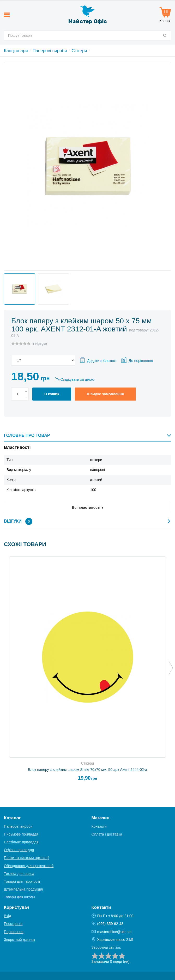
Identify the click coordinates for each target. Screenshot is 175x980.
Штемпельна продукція (23, 889)
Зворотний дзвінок (19, 940)
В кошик (52, 394)
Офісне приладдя (19, 850)
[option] (18, 288)
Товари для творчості (22, 881)
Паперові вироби (50, 51)
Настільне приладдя (21, 842)
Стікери (79, 51)
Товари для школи (19, 897)
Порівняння (14, 932)
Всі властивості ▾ (87, 507)
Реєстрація (13, 924)
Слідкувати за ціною (78, 379)
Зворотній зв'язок (106, 947)
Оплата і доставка (107, 834)
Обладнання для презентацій (29, 866)
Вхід (7, 916)
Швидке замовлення (105, 394)
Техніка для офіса (19, 874)
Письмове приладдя (21, 834)
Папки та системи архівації (27, 858)
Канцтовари (16, 51)
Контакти (99, 826)
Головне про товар (87, 435)
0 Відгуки (39, 344)
